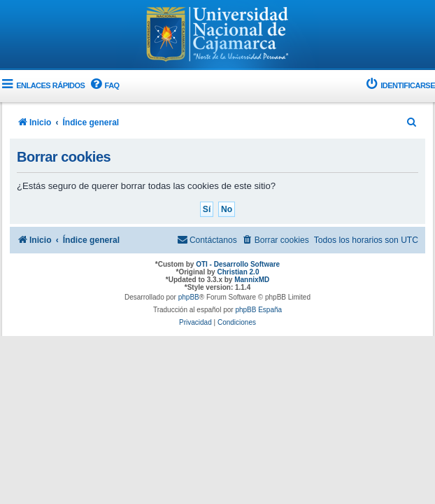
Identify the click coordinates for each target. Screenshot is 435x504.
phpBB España (258, 310)
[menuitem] (104, 86)
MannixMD (252, 280)
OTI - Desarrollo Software (238, 264)
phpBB (189, 297)
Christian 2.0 (238, 272)
